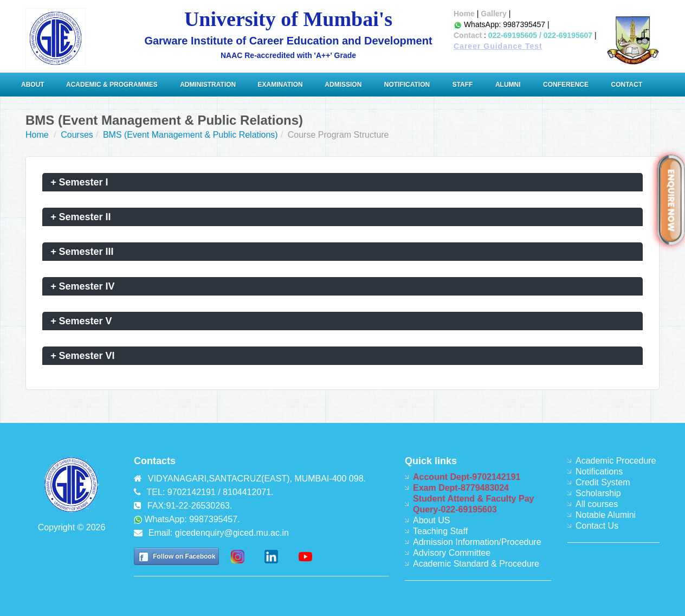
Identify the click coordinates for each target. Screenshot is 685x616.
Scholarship (598, 493)
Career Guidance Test (498, 46)
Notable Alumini (606, 515)
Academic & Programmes (112, 85)
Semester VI (83, 356)
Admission (343, 85)
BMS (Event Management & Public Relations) (190, 135)
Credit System (603, 482)
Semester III (82, 252)
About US (431, 520)
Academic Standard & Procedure (476, 564)
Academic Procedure (616, 461)
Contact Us (597, 526)
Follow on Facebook (184, 556)
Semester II (81, 217)
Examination (280, 85)
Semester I (79, 182)
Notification (407, 85)
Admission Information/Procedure (477, 542)
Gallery (493, 14)
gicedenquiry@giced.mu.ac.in (232, 533)
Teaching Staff (440, 531)
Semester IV (83, 286)
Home (464, 14)
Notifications (599, 471)
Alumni (508, 85)
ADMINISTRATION (209, 85)
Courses (77, 135)
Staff (463, 85)
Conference (566, 85)
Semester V (81, 321)
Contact (468, 35)
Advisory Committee (452, 553)
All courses (597, 504)
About (34, 85)
